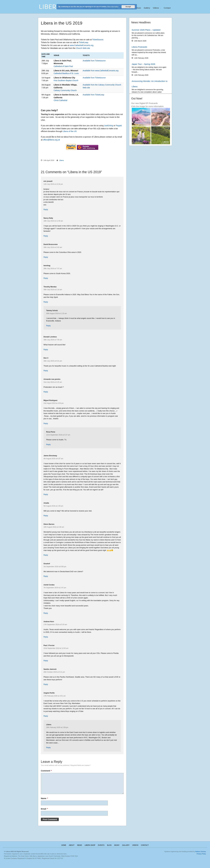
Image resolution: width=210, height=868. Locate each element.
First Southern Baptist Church (66, 80)
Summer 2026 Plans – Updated (146, 30)
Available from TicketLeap (93, 95)
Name (44, 798)
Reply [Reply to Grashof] (46, 576)
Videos (156, 8)
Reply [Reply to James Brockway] (46, 494)
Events (101, 845)
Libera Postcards (139, 47)
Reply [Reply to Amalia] (46, 516)
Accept (128, 7)
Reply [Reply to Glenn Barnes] (46, 555)
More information (113, 7)
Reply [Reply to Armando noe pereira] (46, 392)
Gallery (147, 8)
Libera (61, 160)
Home (64, 845)
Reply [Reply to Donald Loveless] (46, 349)
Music (138, 8)
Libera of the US (70, 131)
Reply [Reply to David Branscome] (46, 257)
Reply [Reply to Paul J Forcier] (46, 661)
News (80, 845)
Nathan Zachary (201, 852)
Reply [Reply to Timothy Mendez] (46, 302)
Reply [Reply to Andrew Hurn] (46, 637)
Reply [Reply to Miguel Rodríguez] (46, 423)
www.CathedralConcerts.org (81, 45)
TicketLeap (84, 42)
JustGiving (109, 126)
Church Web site (83, 48)
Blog (109, 845)
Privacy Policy (201, 854)
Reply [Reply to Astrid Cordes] (46, 613)
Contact (167, 8)
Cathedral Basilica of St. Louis (66, 73)
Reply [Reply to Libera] (48, 747)
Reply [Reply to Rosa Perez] (48, 444)
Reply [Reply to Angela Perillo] (46, 716)
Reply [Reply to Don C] (46, 371)
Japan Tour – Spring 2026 (143, 64)
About (72, 845)
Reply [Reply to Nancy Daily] (46, 236)
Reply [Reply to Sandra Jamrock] (46, 684)
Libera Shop (90, 845)
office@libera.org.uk (51, 140)
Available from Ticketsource (94, 61)
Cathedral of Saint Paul (63, 66)
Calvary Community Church (65, 90)
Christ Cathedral (60, 100)
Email (44, 809)
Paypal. (119, 126)
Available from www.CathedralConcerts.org (101, 71)
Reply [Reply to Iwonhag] (46, 278)
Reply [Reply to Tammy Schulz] (48, 326)
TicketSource (98, 40)
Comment (46, 771)
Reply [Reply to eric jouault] (46, 209)
